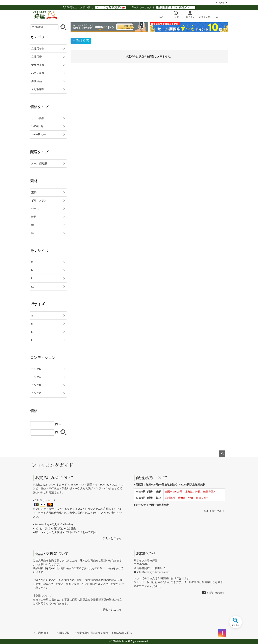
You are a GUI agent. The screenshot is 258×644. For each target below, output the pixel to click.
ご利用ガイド (44, 633)
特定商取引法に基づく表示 (92, 633)
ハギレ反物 (38, 73)
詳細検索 (83, 41)
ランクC (36, 393)
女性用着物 (38, 49)
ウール (35, 209)
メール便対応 (39, 163)
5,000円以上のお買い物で (95, 7)
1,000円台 (37, 126)
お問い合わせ (215, 593)
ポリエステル (39, 200)
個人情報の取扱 (123, 633)
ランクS (36, 369)
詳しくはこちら (112, 538)
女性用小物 (38, 65)
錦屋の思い (64, 633)
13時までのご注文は (163, 7)
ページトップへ (222, 454)
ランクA (36, 377)
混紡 (34, 217)
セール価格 (38, 118)
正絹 (34, 192)
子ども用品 (38, 89)
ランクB (36, 385)
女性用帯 (36, 57)
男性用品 (36, 81)
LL (33, 287)
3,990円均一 (38, 134)
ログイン (222, 2)
